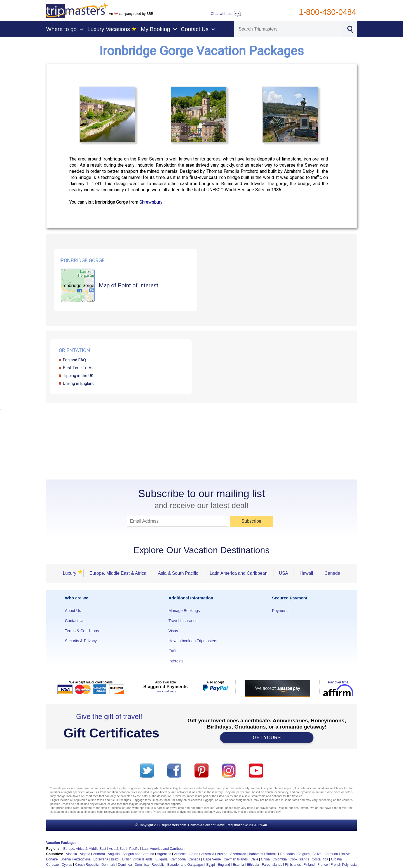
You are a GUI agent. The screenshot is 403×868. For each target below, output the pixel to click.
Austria (222, 854)
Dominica (125, 865)
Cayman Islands (236, 859)
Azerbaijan (238, 854)
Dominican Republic (150, 865)
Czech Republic (87, 865)
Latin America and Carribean (163, 849)
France (323, 865)
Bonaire (52, 859)
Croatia (337, 859)
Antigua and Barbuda (138, 854)
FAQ (172, 651)
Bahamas (256, 854)
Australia (208, 854)
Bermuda (331, 854)
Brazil (115, 859)
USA (284, 573)
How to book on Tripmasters (193, 641)
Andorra (99, 854)
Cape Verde (212, 859)
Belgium (304, 854)
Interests (176, 661)
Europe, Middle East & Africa (118, 573)
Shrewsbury (151, 202)
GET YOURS (267, 738)
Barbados (287, 854)
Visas (173, 631)
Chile (254, 859)
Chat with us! (226, 14)
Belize (317, 854)
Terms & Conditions (82, 631)
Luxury (71, 573)
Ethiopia (253, 865)
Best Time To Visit (80, 368)
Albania (71, 854)
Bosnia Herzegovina (75, 859)
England (224, 865)
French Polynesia (344, 865)
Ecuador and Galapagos (185, 865)
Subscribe (251, 521)
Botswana (101, 859)
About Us (73, 611)
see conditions (166, 691)
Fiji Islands (293, 865)
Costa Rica (320, 859)
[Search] (288, 29)
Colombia (280, 859)
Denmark (108, 865)
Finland (309, 865)
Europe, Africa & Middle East (85, 849)
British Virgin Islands (138, 859)
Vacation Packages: (62, 843)
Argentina (164, 854)
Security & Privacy (81, 641)
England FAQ (74, 360)
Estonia (238, 865)
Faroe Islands (272, 865)
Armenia (180, 854)
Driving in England (79, 383)
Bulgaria (161, 859)
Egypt (211, 865)
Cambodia (178, 859)
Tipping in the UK (78, 376)
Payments (281, 611)
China (265, 859)
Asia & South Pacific (178, 573)
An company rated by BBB (131, 14)
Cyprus (67, 865)
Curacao (52, 865)
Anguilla (114, 854)
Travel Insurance (183, 621)
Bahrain (272, 854)
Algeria (85, 854)
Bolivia (346, 854)
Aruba (194, 854)
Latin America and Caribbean (238, 573)
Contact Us (75, 621)
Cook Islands (299, 859)
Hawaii (306, 573)
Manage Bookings (184, 611)
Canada (332, 573)
